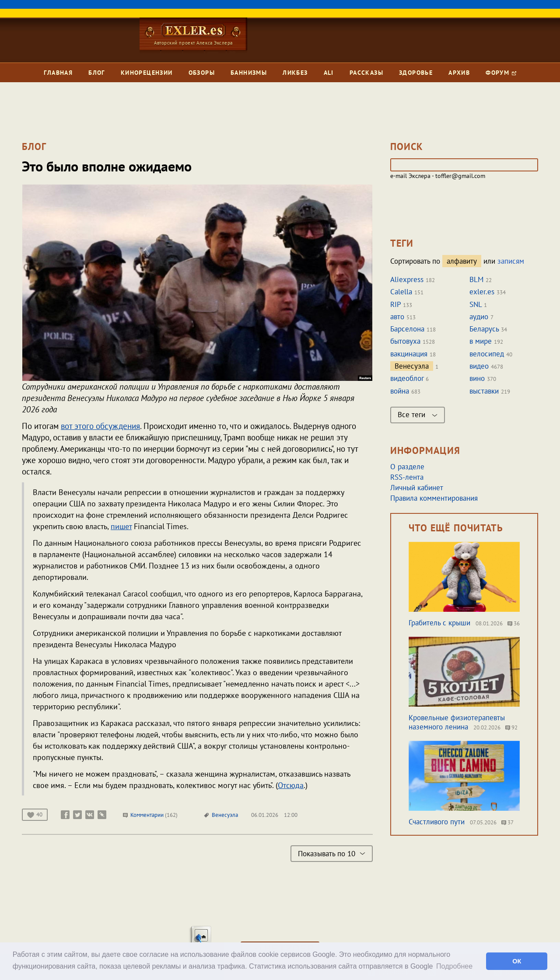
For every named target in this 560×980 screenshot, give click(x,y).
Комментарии (150, 815)
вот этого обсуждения (100, 426)
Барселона (407, 329)
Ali (329, 73)
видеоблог (407, 378)
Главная (58, 73)
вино (477, 378)
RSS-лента (407, 477)
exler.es (482, 292)
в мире (481, 341)
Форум (501, 73)
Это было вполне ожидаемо (107, 166)
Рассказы (366, 73)
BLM (476, 279)
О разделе (407, 467)
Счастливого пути (437, 822)
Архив (459, 73)
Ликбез (295, 73)
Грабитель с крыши (439, 623)
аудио (479, 317)
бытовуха (405, 341)
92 (511, 727)
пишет (121, 526)
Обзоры (202, 73)
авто (397, 317)
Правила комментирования (434, 498)
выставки (484, 391)
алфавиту (462, 261)
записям (511, 261)
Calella (401, 292)
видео (479, 366)
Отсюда (291, 785)
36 (514, 623)
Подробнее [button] (454, 966)
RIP (395, 304)
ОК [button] (517, 961)
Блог (97, 73)
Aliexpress (407, 279)
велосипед (487, 354)
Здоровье (416, 73)
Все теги (418, 415)
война (400, 391)
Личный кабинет (417, 488)
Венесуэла (225, 815)
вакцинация (409, 354)
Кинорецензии (147, 73)
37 (507, 822)
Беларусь (484, 329)
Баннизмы (249, 73)
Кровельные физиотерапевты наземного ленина (457, 722)
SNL (476, 304)
